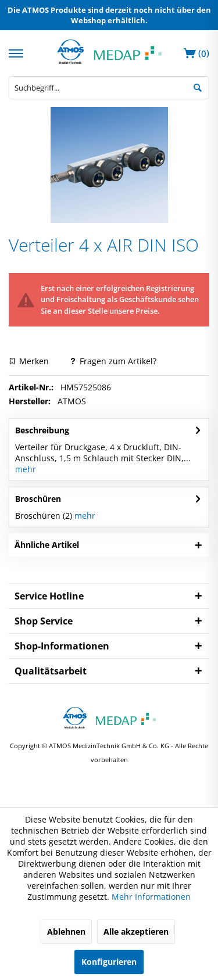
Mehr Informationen (151, 897)
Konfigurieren (109, 962)
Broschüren (38, 499)
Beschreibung (42, 430)
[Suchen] (198, 87)
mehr (26, 469)
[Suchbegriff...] (109, 88)
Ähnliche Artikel (47, 545)
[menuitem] (17, 52)
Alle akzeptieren (136, 931)
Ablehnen (66, 931)
